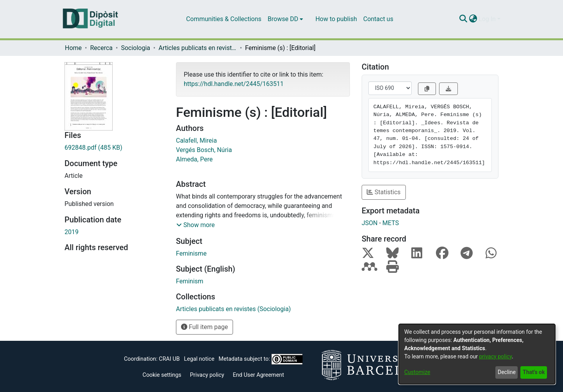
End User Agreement (258, 375)
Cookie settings (162, 375)
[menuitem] (285, 19)
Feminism (190, 281)
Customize (417, 372)
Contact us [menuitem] (378, 19)
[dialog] (477, 354)
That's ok (534, 372)
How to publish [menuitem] (336, 19)
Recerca (101, 48)
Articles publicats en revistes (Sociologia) (197, 48)
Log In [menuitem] (487, 19)
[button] (195, 225)
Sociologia (135, 48)
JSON (370, 223)
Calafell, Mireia (196, 141)
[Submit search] (463, 19)
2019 (72, 232)
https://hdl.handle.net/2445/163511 (234, 84)
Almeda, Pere (194, 159)
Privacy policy (207, 375)
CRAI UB (169, 359)
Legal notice (199, 359)
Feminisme (191, 253)
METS (391, 223)
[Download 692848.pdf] (114, 148)
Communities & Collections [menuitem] (224, 19)
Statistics (384, 192)
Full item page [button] (204, 327)
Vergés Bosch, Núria (204, 150)
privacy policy (495, 356)
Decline (507, 372)
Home (73, 48)
